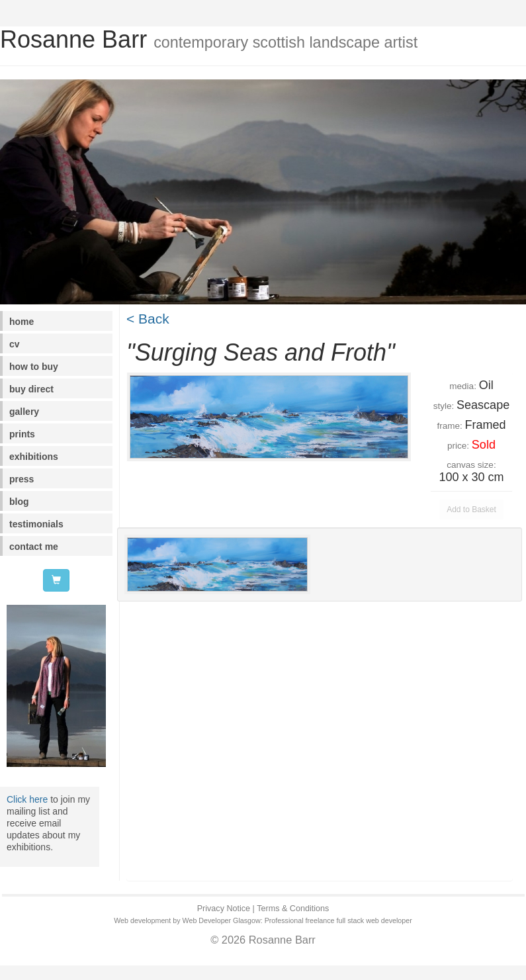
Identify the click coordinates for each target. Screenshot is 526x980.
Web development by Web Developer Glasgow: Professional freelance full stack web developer (263, 920)
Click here (27, 799)
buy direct (31, 389)
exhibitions (34, 457)
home (22, 322)
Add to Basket (471, 510)
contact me (34, 547)
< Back (148, 319)
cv (15, 344)
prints (22, 434)
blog (19, 502)
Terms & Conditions (293, 909)
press (22, 479)
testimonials (36, 524)
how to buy (34, 367)
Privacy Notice (224, 909)
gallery (24, 412)
